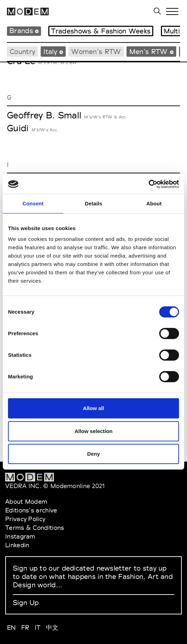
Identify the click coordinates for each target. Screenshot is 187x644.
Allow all (94, 408)
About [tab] (154, 203)
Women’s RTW (96, 52)
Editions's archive (31, 510)
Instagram (20, 536)
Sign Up (26, 603)
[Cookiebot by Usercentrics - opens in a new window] (149, 184)
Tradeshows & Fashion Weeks (101, 31)
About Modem (26, 501)
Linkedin (17, 545)
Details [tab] (93, 203)
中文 (52, 627)
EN (11, 627)
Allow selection (93, 431)
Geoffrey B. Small (44, 115)
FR (25, 627)
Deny (94, 454)
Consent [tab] (33, 203)
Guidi (18, 128)
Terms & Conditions (35, 528)
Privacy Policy (25, 519)
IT (38, 627)
